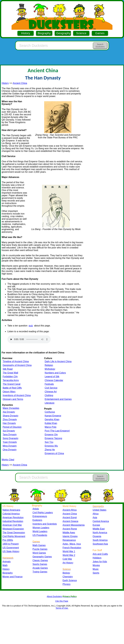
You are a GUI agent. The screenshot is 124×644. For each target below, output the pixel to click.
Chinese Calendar (54, 380)
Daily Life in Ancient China (58, 361)
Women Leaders (41, 528)
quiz (31, 326)
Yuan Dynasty (10, 442)
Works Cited (8, 460)
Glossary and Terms (13, 399)
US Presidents (40, 535)
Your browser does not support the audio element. (29, 339)
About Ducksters (54, 596)
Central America (101, 521)
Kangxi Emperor (53, 416)
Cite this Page (62, 601)
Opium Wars (9, 392)
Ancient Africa (70, 510)
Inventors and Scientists (45, 524)
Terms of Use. (62, 608)
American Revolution (13, 517)
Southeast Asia (100, 544)
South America (100, 540)
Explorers (37, 520)
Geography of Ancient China (17, 365)
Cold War (67, 559)
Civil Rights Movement (14, 536)
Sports (96, 573)
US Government (11, 548)
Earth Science (70, 580)
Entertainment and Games (58, 399)
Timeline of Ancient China (16, 361)
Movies (96, 565)
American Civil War (12, 525)
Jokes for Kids (100, 562)
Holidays (97, 558)
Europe (96, 525)
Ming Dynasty (10, 446)
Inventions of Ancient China (17, 395)
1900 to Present (11, 544)
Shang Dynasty (10, 416)
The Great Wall (10, 373)
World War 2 (69, 555)
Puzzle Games (40, 549)
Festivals (49, 384)
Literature (50, 403)
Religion (49, 365)
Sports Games (40, 564)
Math (5, 565)
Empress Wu (51, 446)
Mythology (50, 369)
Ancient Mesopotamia (74, 525)
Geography (63, 33)
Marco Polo (50, 427)
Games (100, 33)
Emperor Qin (51, 435)
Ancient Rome (70, 529)
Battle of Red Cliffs (12, 388)
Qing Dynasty (10, 450)
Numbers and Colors (55, 373)
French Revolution (72, 548)
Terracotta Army (11, 380)
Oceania (97, 536)
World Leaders (40, 531)
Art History (68, 563)
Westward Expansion (13, 529)
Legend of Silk (52, 377)
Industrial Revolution (13, 521)
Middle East (99, 529)
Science (81, 33)
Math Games (39, 545)
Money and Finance (12, 577)
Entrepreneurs (40, 516)
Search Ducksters (100, 46)
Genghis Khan (52, 419)
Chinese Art (51, 392)
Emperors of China (54, 453)
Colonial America (11, 514)
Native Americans (11, 510)
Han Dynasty (9, 423)
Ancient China (20, 83)
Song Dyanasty (10, 438)
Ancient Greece (71, 521)
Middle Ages (69, 533)
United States (100, 510)
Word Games (39, 553)
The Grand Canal (11, 384)
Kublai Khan (51, 423)
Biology (66, 573)
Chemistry (68, 577)
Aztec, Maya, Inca (72, 544)
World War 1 (69, 551)
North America (100, 533)
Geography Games (42, 557)
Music (96, 569)
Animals (6, 562)
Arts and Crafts (100, 554)
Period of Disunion (12, 427)
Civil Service (51, 388)
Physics (67, 584)
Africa (96, 514)
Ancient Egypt (70, 517)
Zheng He (50, 450)
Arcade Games (40, 568)
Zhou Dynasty (10, 419)
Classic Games (40, 560)
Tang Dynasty (10, 435)
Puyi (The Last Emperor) (57, 431)
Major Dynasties (11, 408)
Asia (95, 517)
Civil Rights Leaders (43, 513)
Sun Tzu (49, 442)
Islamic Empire (70, 536)
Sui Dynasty (9, 431)
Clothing (49, 395)
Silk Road (8, 369)
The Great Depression (14, 533)
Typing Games (40, 572)
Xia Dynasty (9, 412)
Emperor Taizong (53, 438)
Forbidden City (10, 377)
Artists (36, 509)
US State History (11, 551)
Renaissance (69, 540)
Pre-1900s (8, 540)
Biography (44, 33)
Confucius (50, 412)
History (26, 33)
